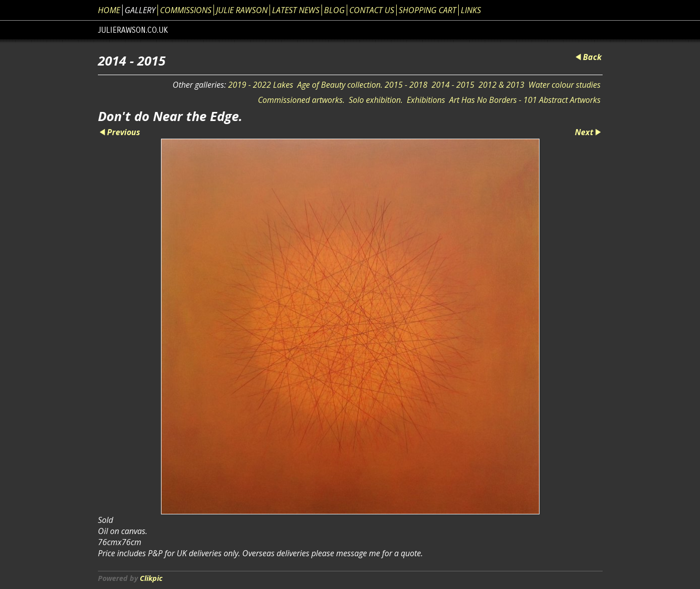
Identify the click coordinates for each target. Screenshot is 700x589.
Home (109, 10)
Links (471, 10)
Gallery (140, 10)
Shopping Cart (427, 10)
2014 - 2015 (453, 85)
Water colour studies (564, 85)
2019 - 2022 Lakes (261, 85)
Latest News (296, 10)
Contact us (372, 10)
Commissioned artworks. (301, 100)
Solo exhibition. (376, 100)
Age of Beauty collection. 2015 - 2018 (362, 85)
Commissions (186, 10)
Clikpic (151, 578)
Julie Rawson (242, 10)
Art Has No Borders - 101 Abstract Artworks (525, 100)
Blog (334, 10)
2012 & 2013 (501, 85)
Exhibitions (426, 100)
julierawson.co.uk (133, 30)
